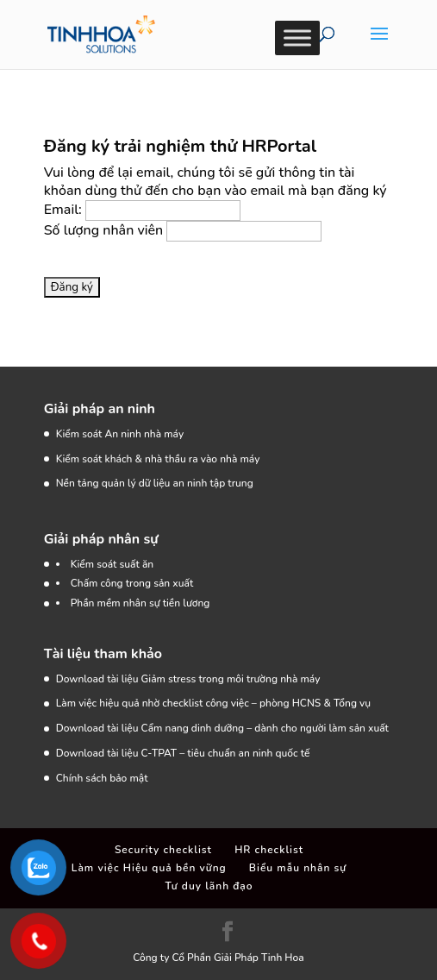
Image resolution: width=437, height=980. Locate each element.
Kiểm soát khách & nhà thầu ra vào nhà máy (158, 459)
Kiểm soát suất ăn (112, 564)
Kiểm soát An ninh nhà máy (120, 434)
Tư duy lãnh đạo (209, 886)
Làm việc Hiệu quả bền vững (149, 868)
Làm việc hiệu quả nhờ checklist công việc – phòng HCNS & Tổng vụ (213, 703)
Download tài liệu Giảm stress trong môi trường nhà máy (190, 679)
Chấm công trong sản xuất (132, 583)
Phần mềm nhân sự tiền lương (140, 603)
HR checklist (269, 850)
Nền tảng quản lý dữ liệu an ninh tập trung (155, 483)
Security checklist (163, 850)
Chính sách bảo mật (102, 778)
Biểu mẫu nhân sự (298, 868)
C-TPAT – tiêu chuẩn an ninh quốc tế (226, 753)
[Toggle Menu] (297, 38)
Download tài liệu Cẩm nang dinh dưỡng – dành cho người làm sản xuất (222, 728)
